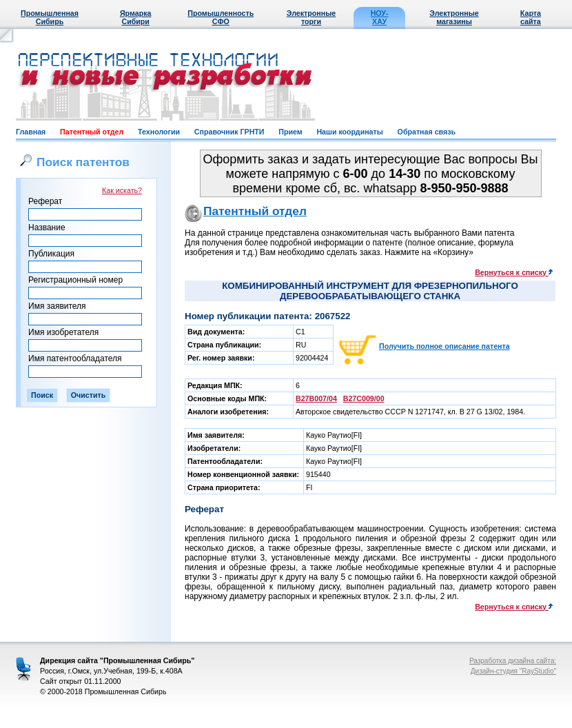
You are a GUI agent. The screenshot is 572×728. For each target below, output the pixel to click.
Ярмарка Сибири (135, 17)
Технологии (159, 132)
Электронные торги (311, 17)
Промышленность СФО (221, 17)
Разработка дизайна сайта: (513, 661)
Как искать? (122, 190)
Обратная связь (427, 132)
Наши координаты (349, 132)
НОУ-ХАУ (380, 17)
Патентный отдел (92, 132)
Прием (290, 132)
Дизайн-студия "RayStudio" (513, 671)
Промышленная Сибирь (50, 17)
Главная (31, 132)
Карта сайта (531, 17)
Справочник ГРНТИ (229, 132)
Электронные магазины (454, 17)
